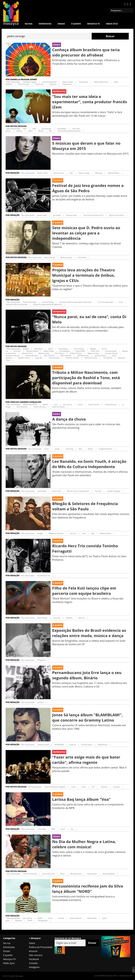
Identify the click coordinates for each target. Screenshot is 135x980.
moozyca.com (126, 976)
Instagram (34, 967)
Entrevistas (45, 24)
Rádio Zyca (112, 24)
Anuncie (33, 951)
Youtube (33, 963)
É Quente (58, 180)
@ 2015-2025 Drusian (13, 976)
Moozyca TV (9, 959)
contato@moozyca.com (106, 976)
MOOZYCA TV (94, 24)
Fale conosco (36, 955)
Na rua (29, 24)
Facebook (34, 959)
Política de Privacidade (41, 947)
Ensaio (61, 24)
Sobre (32, 943)
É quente (76, 24)
